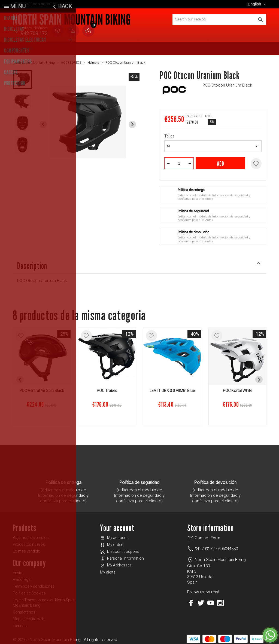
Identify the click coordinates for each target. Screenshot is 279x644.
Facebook (191, 601)
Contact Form (204, 536)
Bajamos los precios (31, 535)
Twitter (201, 601)
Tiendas (20, 624)
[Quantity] (179, 161)
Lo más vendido (27, 549)
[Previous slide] (43, 122)
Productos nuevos (29, 542)
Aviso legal (22, 577)
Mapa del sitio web (29, 617)
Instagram (220, 601)
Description (139, 263)
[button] (22, 77)
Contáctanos (24, 610)
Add (221, 161)
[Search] (219, 19)
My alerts (108, 570)
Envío (18, 571)
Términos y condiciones (34, 584)
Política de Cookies (29, 591)
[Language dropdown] (257, 4)
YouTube (211, 601)
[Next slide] (132, 122)
